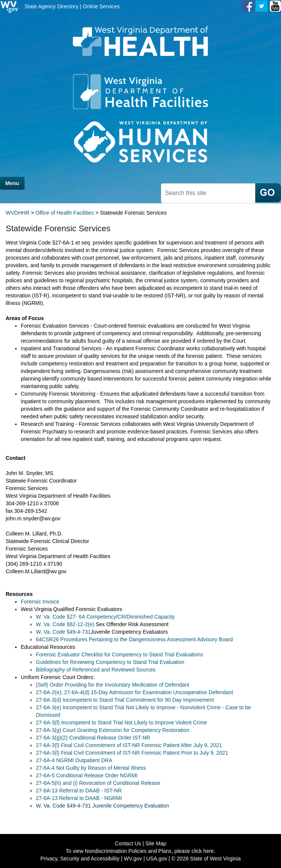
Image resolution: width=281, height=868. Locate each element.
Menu (12, 183)
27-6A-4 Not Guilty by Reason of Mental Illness (91, 768)
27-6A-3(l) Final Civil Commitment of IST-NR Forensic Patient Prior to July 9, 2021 (132, 753)
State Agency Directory (51, 6)
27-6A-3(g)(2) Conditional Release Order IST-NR (93, 738)
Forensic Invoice (40, 602)
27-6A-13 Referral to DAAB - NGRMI (79, 798)
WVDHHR (18, 213)
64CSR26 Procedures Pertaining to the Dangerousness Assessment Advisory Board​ (134, 639)
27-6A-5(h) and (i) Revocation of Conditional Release (98, 783)
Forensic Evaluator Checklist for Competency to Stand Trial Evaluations (120, 654)
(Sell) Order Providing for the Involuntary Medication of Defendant (113, 685)
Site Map (156, 843)
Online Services (101, 6)
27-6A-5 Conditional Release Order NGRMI (87, 775)
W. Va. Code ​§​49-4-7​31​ (63, 632)
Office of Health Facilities (65, 213)
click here (203, 851)
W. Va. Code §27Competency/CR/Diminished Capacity (105, 617)
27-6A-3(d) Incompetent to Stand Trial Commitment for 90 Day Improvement (125, 700)
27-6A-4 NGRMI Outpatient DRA (74, 760)
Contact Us (128, 843)
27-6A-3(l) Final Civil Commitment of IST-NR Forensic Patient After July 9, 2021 (129, 745)
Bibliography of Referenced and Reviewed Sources (96, 670)
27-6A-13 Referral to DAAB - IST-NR (79, 791)
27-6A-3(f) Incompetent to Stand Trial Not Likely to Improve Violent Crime (121, 723)
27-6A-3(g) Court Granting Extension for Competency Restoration (113, 730)
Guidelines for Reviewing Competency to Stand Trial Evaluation (110, 662)
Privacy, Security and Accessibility (80, 859)
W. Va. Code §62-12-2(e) (66, 624)
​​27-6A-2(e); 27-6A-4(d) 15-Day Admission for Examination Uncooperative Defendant (134, 692)
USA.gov (157, 859)
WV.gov (133, 859)
